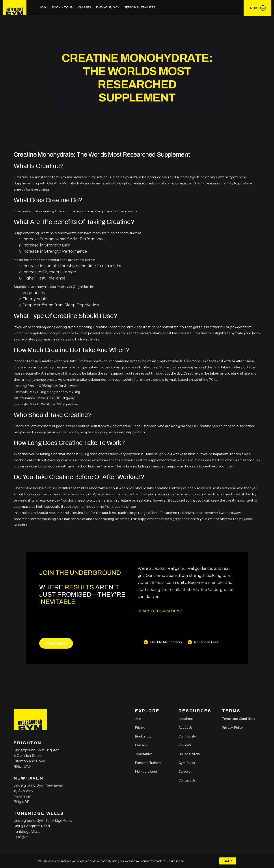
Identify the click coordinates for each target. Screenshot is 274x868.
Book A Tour (62, 7)
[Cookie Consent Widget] (137, 861)
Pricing (140, 728)
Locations (186, 719)
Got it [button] (228, 861)
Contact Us (187, 780)
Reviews (185, 745)
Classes (84, 7)
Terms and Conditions (239, 719)
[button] (257, 8)
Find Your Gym (108, 7)
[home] (15, 7)
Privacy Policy (233, 728)
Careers (185, 772)
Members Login (147, 772)
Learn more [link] (175, 861)
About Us (185, 728)
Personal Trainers (140, 7)
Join (43, 7)
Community (187, 736)
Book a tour (144, 736)
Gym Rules (187, 763)
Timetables (144, 754)
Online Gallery (189, 754)
